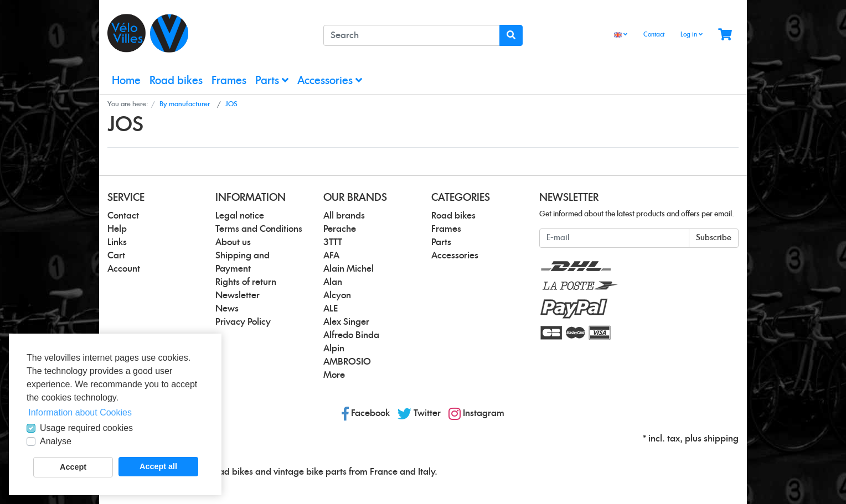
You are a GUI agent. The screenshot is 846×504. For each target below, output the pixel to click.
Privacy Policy (243, 322)
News (227, 309)
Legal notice (240, 216)
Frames (229, 81)
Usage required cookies (86, 428)
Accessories (330, 80)
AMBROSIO (347, 362)
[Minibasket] (725, 35)
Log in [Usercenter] (692, 34)
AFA (331, 256)
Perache (340, 229)
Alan (333, 282)
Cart (116, 256)
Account (124, 269)
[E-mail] (614, 238)
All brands (344, 216)
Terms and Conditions (259, 229)
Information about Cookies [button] (80, 412)
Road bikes (176, 81)
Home (126, 81)
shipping (721, 439)
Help (117, 229)
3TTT (333, 242)
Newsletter (238, 295)
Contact (654, 35)
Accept (73, 467)
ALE (331, 309)
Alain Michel (349, 269)
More (334, 375)
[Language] (621, 35)
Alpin (334, 349)
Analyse (56, 441)
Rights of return (246, 282)
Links (117, 242)
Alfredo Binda (351, 335)
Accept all (158, 466)
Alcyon (337, 295)
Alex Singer (346, 322)
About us (233, 242)
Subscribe (714, 238)
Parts (272, 80)
